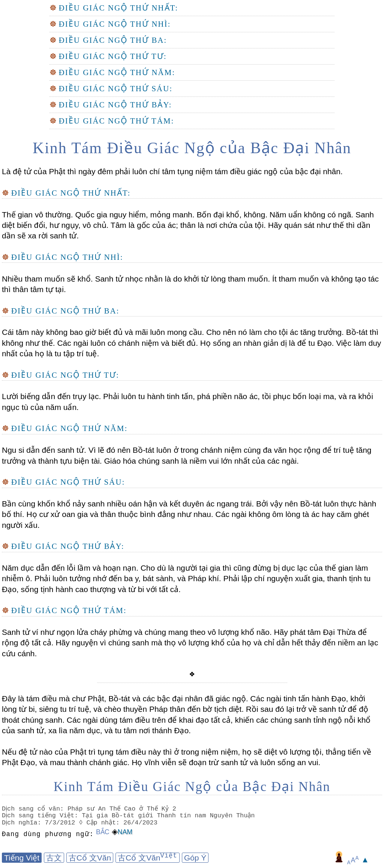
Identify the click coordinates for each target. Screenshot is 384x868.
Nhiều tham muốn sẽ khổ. (47, 279)
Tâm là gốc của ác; (143, 225)
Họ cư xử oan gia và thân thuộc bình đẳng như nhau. (119, 514)
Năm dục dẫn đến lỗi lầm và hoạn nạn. (70, 568)
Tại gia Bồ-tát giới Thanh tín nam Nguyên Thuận (170, 816)
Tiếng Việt (22, 858)
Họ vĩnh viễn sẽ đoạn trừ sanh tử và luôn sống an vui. (225, 762)
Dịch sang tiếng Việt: (41, 816)
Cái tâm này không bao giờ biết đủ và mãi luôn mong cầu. (103, 332)
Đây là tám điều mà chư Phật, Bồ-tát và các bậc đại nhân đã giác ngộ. (125, 698)
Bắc (103, 832)
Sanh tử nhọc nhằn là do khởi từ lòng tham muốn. (181, 279)
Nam (125, 832)
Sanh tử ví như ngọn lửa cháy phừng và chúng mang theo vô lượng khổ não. (137, 632)
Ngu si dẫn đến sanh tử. (44, 450)
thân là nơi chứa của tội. (222, 225)
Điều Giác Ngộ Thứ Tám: (117, 121)
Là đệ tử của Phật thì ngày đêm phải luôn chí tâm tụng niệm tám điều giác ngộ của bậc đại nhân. (172, 171)
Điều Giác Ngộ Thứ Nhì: (115, 24)
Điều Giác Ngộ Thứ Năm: (117, 72)
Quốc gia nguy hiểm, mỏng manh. (134, 215)
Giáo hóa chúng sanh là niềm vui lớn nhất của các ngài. (200, 461)
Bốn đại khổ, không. (231, 215)
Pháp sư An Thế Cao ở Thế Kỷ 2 (123, 809)
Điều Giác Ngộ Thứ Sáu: (116, 89)
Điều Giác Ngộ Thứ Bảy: (115, 105)
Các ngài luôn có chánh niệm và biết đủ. (127, 343)
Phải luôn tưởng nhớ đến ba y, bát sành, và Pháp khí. (127, 578)
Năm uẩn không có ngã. (310, 215)
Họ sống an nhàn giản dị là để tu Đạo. (266, 343)
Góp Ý (195, 858)
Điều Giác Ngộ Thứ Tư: (113, 56)
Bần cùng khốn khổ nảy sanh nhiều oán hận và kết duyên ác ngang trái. (128, 504)
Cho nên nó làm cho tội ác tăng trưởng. (274, 332)
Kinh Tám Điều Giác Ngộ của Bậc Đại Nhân (192, 148)
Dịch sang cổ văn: (34, 809)
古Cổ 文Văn (90, 858)
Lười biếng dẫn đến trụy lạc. (51, 396)
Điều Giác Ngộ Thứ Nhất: (119, 8)
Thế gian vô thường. (37, 215)
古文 (54, 858)
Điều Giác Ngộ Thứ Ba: (113, 40)
